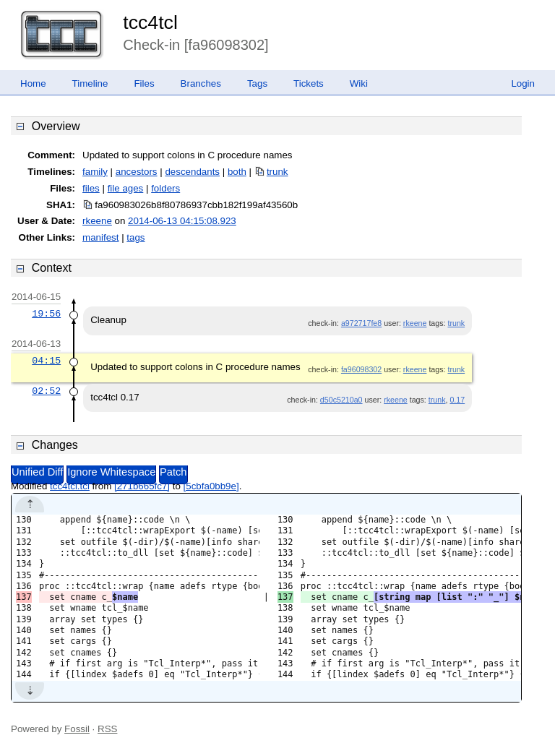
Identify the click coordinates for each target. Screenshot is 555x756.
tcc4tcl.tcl (70, 486)
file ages (126, 188)
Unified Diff (37, 472)
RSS (107, 729)
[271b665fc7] (142, 486)
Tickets (309, 83)
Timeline (90, 83)
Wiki (359, 83)
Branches (201, 83)
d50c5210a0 (341, 400)
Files (144, 83)
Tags (257, 83)
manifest (100, 237)
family (95, 172)
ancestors (137, 172)
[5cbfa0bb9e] (211, 486)
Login (523, 83)
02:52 (46, 391)
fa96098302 (361, 369)
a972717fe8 (361, 323)
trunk (277, 172)
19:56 (46, 314)
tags (135, 237)
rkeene (97, 221)
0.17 (457, 400)
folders (165, 188)
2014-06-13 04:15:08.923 (182, 221)
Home (33, 83)
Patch (173, 472)
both (237, 172)
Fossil (77, 729)
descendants (192, 172)
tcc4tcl (150, 22)
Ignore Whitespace (111, 472)
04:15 (46, 361)
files (91, 188)
